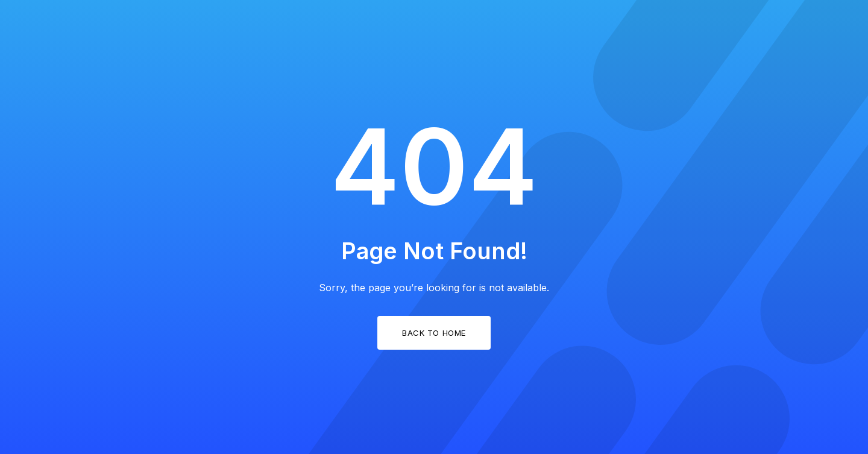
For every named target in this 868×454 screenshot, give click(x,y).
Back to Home (434, 333)
